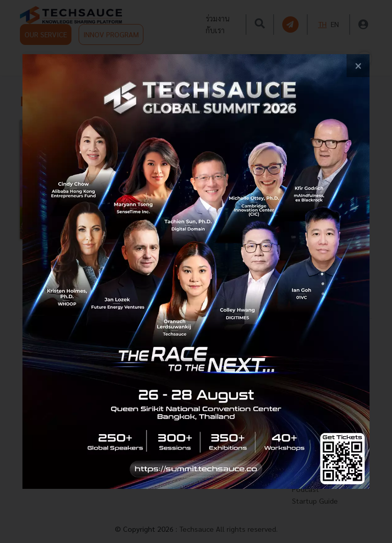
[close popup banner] (358, 66)
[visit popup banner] (196, 271)
